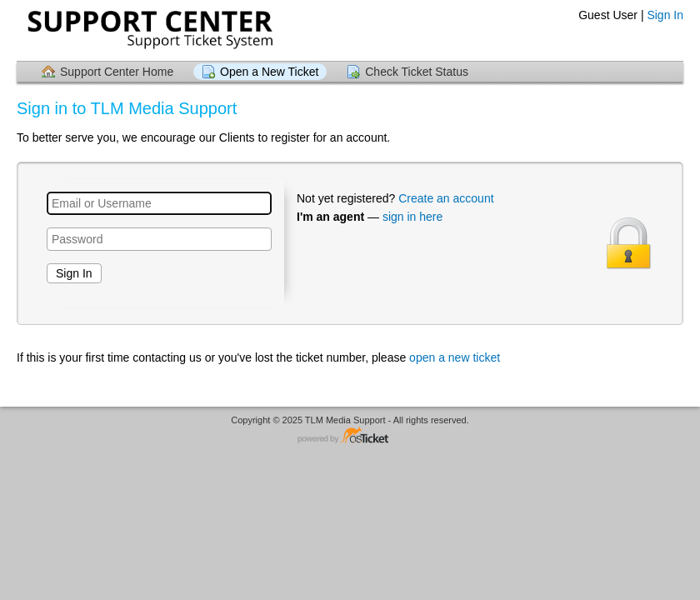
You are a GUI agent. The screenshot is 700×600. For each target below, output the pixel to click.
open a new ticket (455, 357)
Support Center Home (117, 72)
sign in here (412, 217)
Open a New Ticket (269, 72)
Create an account (446, 198)
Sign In (665, 15)
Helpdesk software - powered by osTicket (350, 436)
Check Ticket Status (417, 72)
